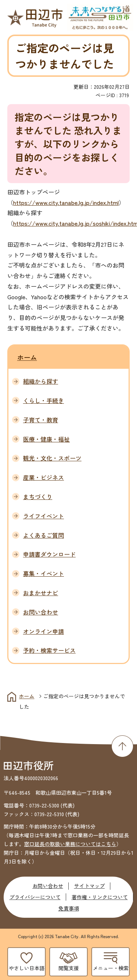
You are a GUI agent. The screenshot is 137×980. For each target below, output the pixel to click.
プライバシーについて (35, 897)
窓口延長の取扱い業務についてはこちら (70, 844)
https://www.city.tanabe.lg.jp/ (53, 202)
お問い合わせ (48, 886)
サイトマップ (90, 886)
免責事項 (69, 908)
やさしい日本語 (27, 968)
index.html (106, 202)
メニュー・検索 (111, 968)
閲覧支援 (69, 968)
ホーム (27, 357)
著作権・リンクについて (100, 897)
